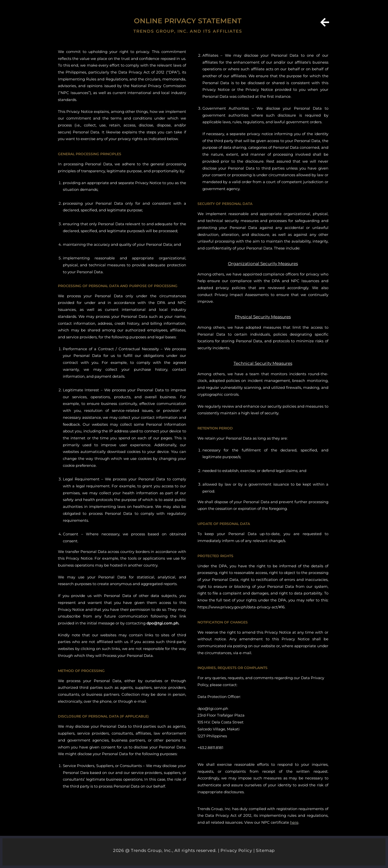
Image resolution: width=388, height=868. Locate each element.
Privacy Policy (236, 850)
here (294, 822)
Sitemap (265, 850)
